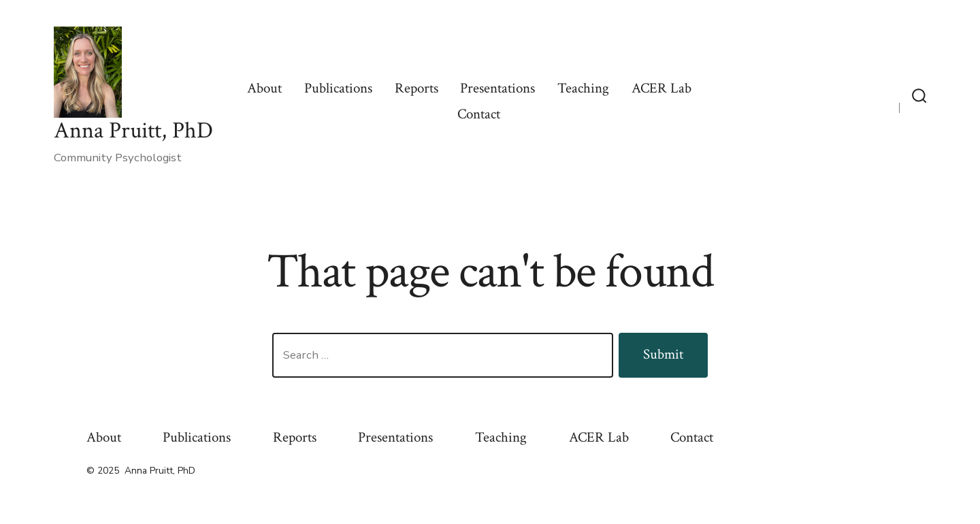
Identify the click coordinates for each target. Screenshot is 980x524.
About (264, 88)
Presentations (497, 88)
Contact (479, 114)
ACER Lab (661, 88)
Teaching (583, 88)
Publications (338, 88)
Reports (416, 88)
